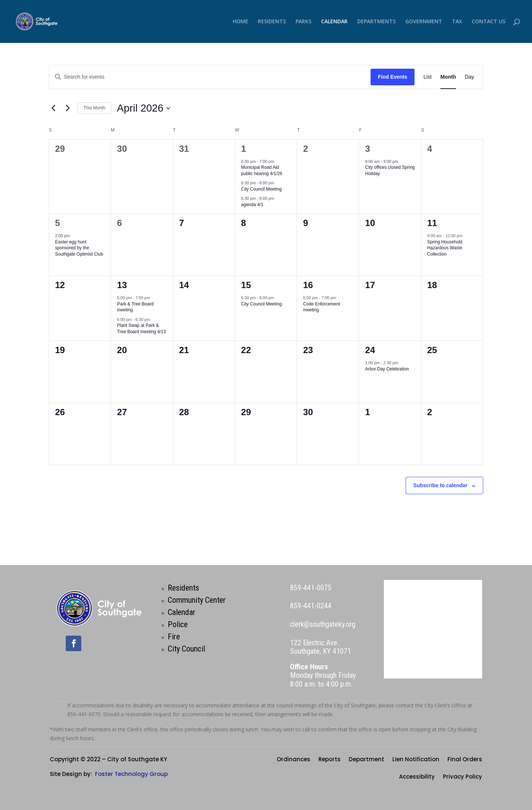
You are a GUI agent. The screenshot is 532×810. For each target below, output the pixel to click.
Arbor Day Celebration (387, 369)
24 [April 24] (370, 350)
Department (366, 760)
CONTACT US (489, 22)
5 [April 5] (57, 223)
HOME (241, 22)
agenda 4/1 (252, 205)
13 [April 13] (122, 285)
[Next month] (68, 108)
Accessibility (417, 777)
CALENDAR (334, 22)
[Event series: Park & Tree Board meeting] (154, 298)
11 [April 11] (432, 223)
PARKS (303, 22)
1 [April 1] (244, 149)
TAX (457, 22)
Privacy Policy (463, 777)
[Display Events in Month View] (448, 77)
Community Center (197, 600)
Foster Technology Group (131, 774)
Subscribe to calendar (440, 485)
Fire (174, 637)
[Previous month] (53, 108)
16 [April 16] (308, 285)
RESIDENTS (272, 22)
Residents (183, 588)
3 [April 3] (367, 149)
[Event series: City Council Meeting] (278, 183)
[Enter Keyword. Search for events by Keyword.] (210, 77)
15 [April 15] (246, 285)
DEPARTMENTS (376, 22)
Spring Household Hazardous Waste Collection (445, 248)
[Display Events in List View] (427, 77)
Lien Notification (416, 760)
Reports (330, 760)
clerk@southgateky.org (323, 624)
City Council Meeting (262, 189)
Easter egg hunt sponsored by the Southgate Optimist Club (79, 248)
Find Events (393, 77)
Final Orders (465, 760)
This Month (94, 108)
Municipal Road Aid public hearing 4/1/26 (262, 170)
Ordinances (294, 760)
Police (178, 624)
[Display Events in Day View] (469, 77)
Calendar (182, 612)
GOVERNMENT (424, 22)
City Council (186, 649)
